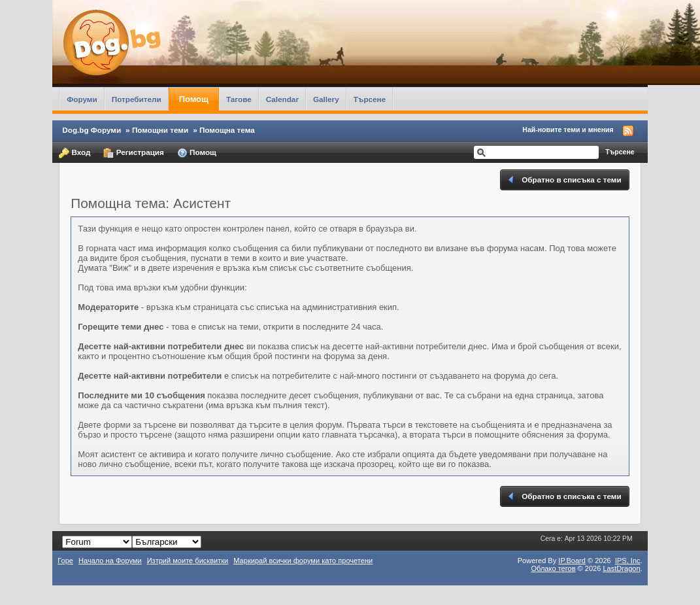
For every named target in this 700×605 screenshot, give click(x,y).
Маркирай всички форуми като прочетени (303, 561)
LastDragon (621, 568)
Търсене (370, 99)
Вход (75, 153)
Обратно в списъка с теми (564, 180)
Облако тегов (553, 568)
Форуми (82, 99)
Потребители (137, 99)
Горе (65, 561)
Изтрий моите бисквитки (188, 561)
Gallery (326, 99)
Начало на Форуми (110, 561)
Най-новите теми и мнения (568, 130)
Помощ (194, 99)
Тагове (239, 99)
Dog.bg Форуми (92, 130)
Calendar (282, 99)
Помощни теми (160, 130)
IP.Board (572, 561)
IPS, (628, 561)
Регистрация (133, 153)
